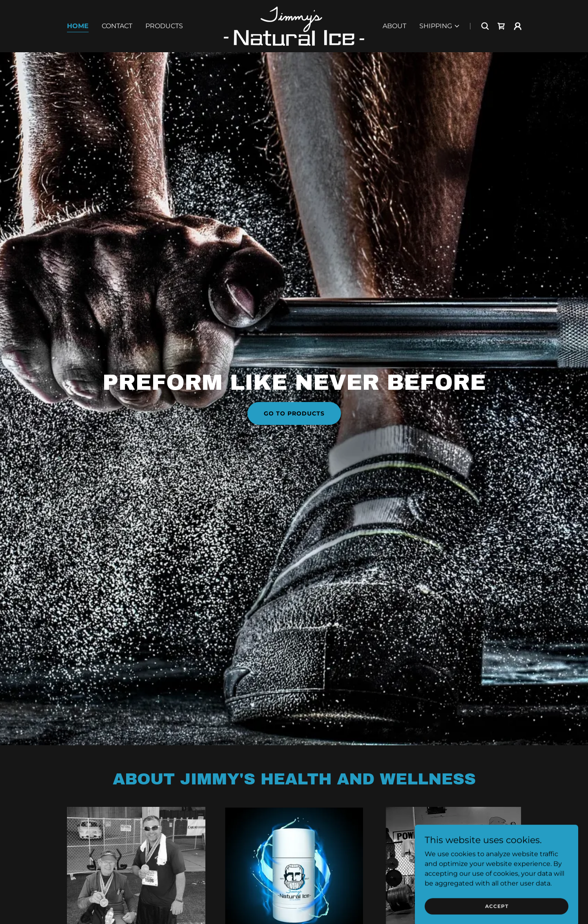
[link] (294, 26)
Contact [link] (117, 26)
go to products (294, 413)
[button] (440, 26)
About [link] (394, 26)
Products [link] (164, 26)
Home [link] (78, 26)
